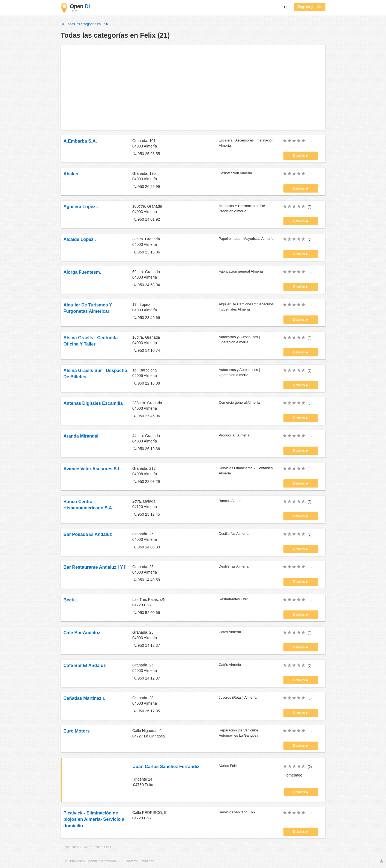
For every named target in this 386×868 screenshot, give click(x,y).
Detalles (299, 156)
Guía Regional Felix (97, 847)
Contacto (131, 861)
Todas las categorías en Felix (85, 24)
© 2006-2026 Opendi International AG (94, 861)
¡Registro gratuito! (310, 7)
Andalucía (72, 847)
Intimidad (147, 861)
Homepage (293, 775)
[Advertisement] (193, 87)
